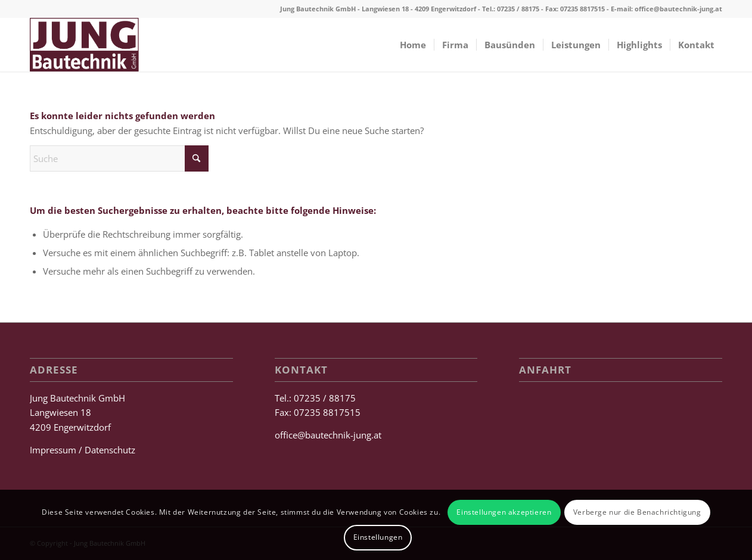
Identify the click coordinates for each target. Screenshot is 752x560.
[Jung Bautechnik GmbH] (84, 45)
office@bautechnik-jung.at (678, 9)
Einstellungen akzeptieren (504, 512)
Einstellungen (378, 537)
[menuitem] (413, 45)
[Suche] (119, 158)
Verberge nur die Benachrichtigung (637, 512)
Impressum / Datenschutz (83, 450)
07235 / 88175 (518, 9)
